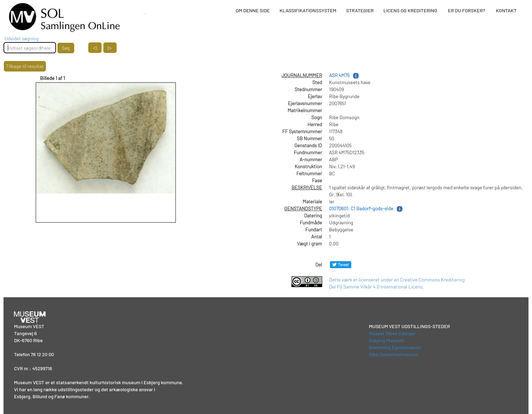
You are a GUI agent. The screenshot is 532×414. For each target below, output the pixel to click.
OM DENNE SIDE (253, 10)
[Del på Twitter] (341, 264)
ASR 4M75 (340, 75)
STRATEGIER (360, 10)
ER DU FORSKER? (467, 10)
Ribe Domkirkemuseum (393, 354)
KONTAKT (506, 10)
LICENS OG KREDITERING (410, 10)
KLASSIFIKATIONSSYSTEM (308, 10)
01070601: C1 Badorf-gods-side (361, 208)
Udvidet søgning (22, 38)
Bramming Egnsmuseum (395, 347)
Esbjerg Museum (386, 340)
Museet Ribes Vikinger (392, 333)
